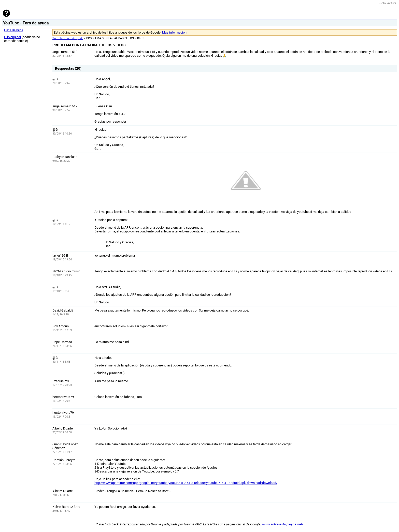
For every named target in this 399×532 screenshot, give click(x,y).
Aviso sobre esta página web (282, 524)
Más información (174, 32)
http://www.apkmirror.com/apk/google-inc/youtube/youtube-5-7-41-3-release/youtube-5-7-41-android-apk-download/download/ (186, 483)
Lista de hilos (14, 30)
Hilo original (12, 37)
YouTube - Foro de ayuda (68, 38)
